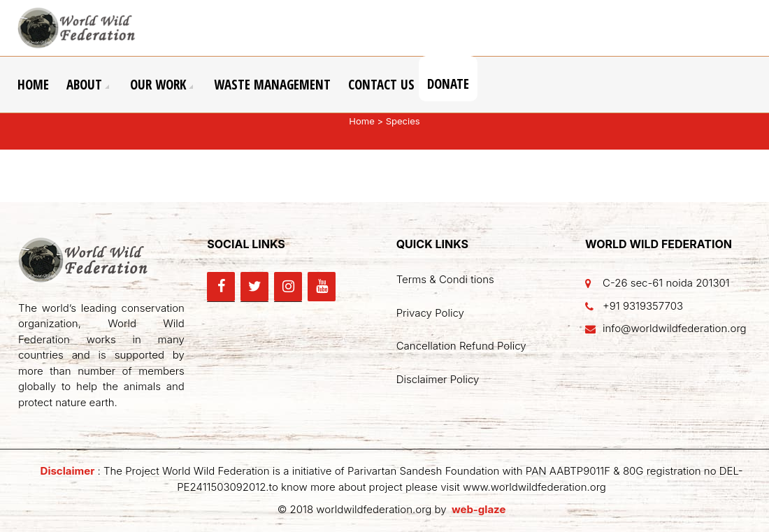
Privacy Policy (430, 313)
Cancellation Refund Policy (461, 346)
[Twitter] (254, 287)
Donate (448, 84)
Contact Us (381, 85)
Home (33, 85)
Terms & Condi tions (445, 279)
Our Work (158, 85)
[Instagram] (288, 287)
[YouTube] (322, 287)
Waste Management (272, 85)
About (84, 85)
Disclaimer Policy (438, 379)
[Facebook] (221, 287)
